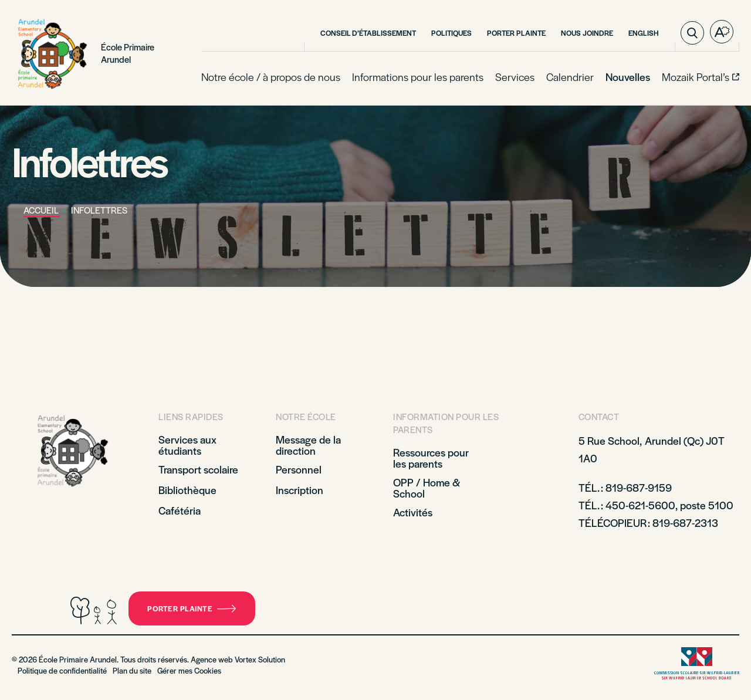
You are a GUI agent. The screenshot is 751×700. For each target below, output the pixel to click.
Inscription (300, 490)
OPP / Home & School (427, 488)
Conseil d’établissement (368, 33)
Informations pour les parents (418, 77)
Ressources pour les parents (431, 458)
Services (515, 77)
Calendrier (570, 77)
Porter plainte (516, 33)
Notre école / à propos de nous (271, 77)
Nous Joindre (587, 33)
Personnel (299, 469)
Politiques (451, 33)
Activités (413, 512)
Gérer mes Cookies (189, 670)
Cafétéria (180, 510)
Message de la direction (308, 445)
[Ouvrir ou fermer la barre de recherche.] (692, 33)
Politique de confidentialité (62, 670)
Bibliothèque (187, 490)
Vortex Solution (260, 659)
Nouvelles (628, 77)
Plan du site (132, 670)
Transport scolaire (198, 469)
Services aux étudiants (187, 445)
